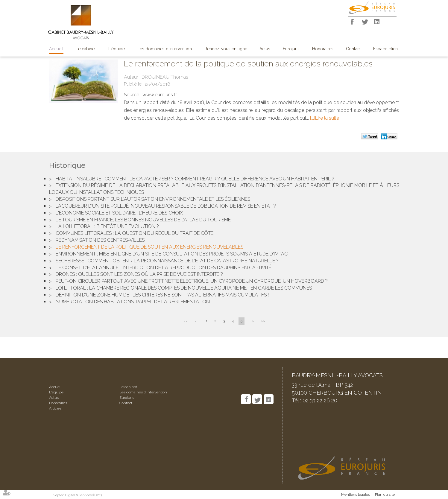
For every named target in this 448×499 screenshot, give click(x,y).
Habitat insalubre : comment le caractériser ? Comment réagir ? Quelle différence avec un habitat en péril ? (195, 179)
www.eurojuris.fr (160, 95)
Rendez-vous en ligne (226, 49)
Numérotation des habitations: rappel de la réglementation (133, 302)
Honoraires (323, 49)
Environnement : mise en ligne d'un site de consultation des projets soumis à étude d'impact (173, 254)
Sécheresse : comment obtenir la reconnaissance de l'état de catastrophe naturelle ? (167, 261)
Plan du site (385, 495)
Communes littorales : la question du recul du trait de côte (135, 233)
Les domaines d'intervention (165, 49)
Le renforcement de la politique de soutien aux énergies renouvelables (149, 247)
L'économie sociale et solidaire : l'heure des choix (119, 213)
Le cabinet (86, 49)
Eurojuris (291, 49)
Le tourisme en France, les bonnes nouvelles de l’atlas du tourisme (143, 220)
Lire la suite (327, 118)
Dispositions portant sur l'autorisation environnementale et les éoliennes (153, 199)
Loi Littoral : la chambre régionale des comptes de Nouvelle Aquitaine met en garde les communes (184, 288)
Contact (353, 49)
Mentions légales (356, 495)
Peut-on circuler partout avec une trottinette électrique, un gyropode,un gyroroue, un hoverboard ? (192, 281)
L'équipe (117, 49)
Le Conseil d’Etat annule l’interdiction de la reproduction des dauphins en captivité (164, 268)
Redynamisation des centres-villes (100, 240)
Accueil (56, 49)
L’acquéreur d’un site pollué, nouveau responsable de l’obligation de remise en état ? (166, 206)
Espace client (386, 49)
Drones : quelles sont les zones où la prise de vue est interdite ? (139, 274)
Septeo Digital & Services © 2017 (78, 495)
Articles (55, 408)
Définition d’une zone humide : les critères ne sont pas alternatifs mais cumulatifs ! (162, 295)
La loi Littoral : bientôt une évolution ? (107, 226)
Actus (265, 49)
